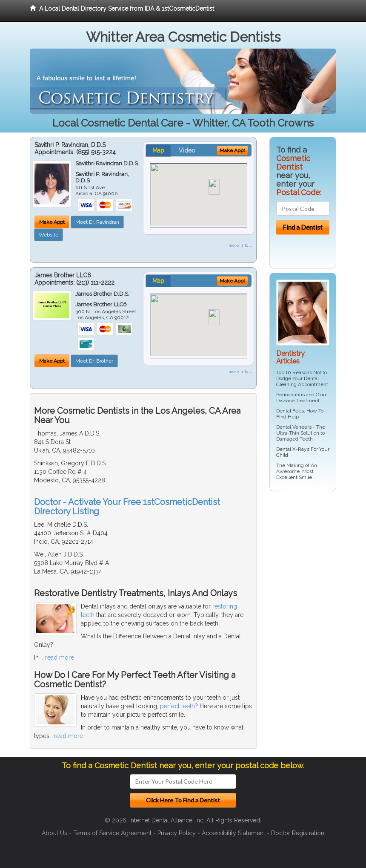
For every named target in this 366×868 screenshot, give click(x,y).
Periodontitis (290, 395)
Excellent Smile (294, 477)
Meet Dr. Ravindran (97, 222)
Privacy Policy (177, 833)
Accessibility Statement (233, 833)
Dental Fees (290, 411)
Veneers (302, 427)
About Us (54, 833)
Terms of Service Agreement (112, 833)
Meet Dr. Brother (94, 361)
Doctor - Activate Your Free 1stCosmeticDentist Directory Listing (127, 507)
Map (158, 150)
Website (49, 235)
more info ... (240, 245)
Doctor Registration (298, 833)
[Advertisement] (313, 564)
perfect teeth (177, 706)
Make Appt (52, 222)
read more (60, 657)
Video (187, 150)
